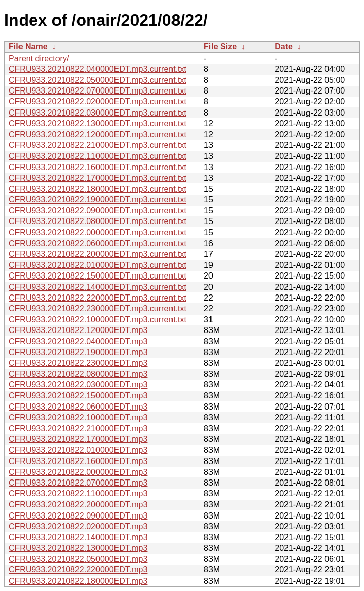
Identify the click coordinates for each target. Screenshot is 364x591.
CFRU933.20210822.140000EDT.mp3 (78, 537)
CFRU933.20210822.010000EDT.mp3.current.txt (98, 265)
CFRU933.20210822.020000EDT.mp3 (78, 527)
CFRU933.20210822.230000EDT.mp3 (78, 363)
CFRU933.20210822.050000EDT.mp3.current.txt (98, 80)
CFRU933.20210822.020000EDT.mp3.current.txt (98, 101)
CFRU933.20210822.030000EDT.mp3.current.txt (98, 113)
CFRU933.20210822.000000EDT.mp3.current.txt (98, 233)
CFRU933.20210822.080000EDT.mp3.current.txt (98, 221)
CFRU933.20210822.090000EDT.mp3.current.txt (98, 210)
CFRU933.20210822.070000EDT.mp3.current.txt (98, 91)
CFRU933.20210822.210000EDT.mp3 (78, 428)
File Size (220, 47)
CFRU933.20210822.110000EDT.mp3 (78, 494)
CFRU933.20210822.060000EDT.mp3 (78, 407)
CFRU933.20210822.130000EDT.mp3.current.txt (98, 124)
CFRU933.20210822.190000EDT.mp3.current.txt (98, 200)
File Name (28, 47)
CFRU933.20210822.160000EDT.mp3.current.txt (98, 167)
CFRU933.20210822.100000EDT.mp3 (78, 418)
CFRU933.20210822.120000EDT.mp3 (78, 330)
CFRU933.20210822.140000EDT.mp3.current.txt (98, 287)
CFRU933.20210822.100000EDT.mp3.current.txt (98, 319)
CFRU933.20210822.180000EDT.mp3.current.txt (98, 189)
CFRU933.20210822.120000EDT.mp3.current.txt (98, 134)
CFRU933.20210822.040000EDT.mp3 (78, 341)
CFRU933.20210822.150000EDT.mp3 (78, 395)
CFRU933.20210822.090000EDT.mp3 (78, 516)
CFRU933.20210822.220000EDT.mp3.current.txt (98, 298)
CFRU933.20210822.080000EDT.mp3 (78, 374)
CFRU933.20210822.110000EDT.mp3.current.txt (98, 156)
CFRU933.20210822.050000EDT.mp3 (78, 559)
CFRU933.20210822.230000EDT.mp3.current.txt (98, 309)
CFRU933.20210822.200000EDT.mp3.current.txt (98, 254)
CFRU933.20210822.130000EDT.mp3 (78, 548)
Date (284, 47)
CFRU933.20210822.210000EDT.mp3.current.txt (98, 145)
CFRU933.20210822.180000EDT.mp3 (78, 581)
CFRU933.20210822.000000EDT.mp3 (78, 472)
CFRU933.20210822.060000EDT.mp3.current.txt (98, 243)
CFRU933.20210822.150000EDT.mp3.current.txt (98, 276)
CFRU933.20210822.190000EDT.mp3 (78, 352)
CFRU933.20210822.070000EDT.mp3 (78, 483)
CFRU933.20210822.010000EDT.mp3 (78, 450)
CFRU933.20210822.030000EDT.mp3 (78, 385)
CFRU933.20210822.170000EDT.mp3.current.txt (98, 178)
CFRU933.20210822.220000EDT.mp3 (78, 570)
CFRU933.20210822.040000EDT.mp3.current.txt (98, 69)
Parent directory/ (39, 58)
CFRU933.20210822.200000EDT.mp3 (78, 504)
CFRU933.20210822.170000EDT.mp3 (78, 439)
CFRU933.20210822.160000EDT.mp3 (78, 461)
